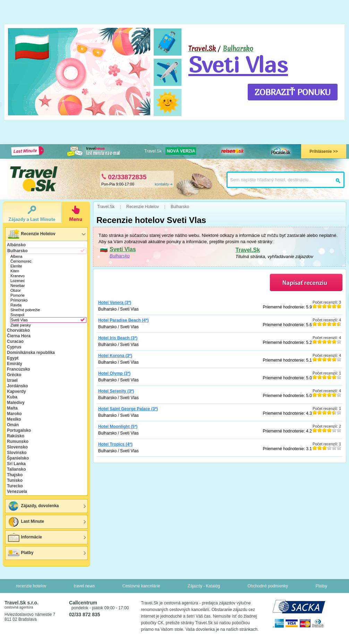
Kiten (15, 271)
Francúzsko (19, 369)
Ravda (16, 305)
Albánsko (16, 245)
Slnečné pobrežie (25, 310)
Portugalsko (19, 430)
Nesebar (18, 286)
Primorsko (19, 300)
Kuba (12, 397)
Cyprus (14, 347)
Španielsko (18, 458)
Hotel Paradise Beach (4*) (123, 320)
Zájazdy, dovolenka (33, 506)
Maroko (14, 414)
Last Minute (26, 522)
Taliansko (16, 469)
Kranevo (18, 276)
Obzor (16, 290)
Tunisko (15, 480)
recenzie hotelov (31, 586)
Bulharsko (238, 49)
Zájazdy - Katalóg (204, 586)
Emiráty (15, 364)
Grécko (14, 375)
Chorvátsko (18, 330)
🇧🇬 (32, 47)
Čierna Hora (19, 336)
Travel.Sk (248, 250)
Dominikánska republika (31, 353)
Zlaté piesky (21, 325)
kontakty (162, 184)
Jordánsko (18, 386)
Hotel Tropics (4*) (115, 444)
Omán (13, 425)
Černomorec (21, 261)
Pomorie (18, 295)
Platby (20, 553)
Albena (16, 256)
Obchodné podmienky (268, 586)
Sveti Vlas (238, 64)
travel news (84, 586)
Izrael (12, 380)
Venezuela (17, 492)
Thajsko (15, 475)
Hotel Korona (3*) (115, 356)
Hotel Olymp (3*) (114, 373)
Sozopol (17, 315)
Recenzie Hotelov (31, 234)
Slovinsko (17, 453)
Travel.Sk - (170, 151)
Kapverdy (16, 391)
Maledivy (16, 403)
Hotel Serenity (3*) (116, 391)
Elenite (16, 266)
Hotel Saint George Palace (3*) (128, 409)
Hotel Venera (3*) (115, 303)
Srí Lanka (16, 464)
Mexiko (14, 419)
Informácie (25, 537)
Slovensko (17, 447)
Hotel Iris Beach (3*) (118, 338)
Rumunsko (18, 441)
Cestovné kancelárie (141, 586)
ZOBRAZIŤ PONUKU (293, 92)
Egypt (13, 358)
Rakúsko (16, 436)
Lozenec (18, 281)
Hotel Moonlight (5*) (118, 427)
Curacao (15, 341)
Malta (12, 408)
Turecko (15, 486)
